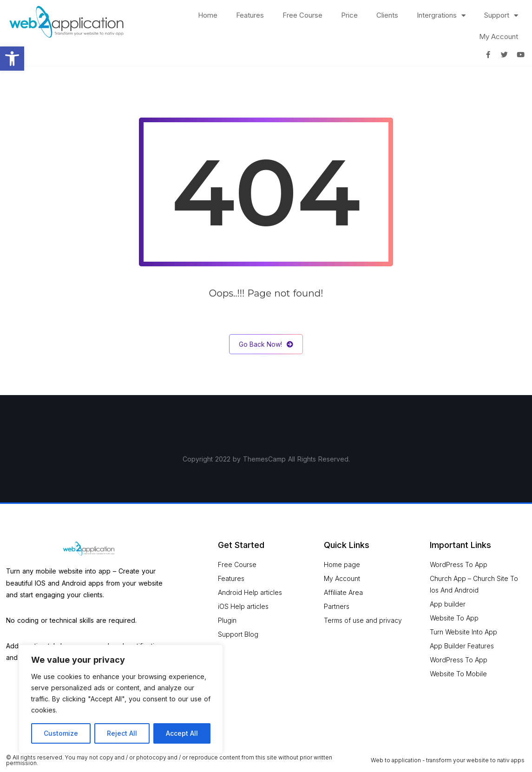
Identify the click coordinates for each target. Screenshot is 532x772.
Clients (387, 15)
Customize (61, 733)
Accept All (182, 733)
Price (349, 15)
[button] (12, 59)
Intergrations (441, 16)
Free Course (302, 15)
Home (208, 15)
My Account (499, 36)
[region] (121, 699)
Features (250, 15)
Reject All (122, 733)
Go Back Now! (266, 344)
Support (501, 16)
